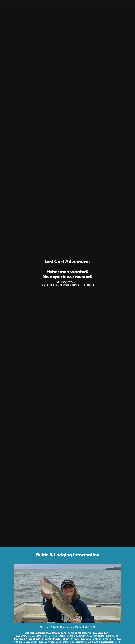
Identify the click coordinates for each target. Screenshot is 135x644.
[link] (67, 2)
